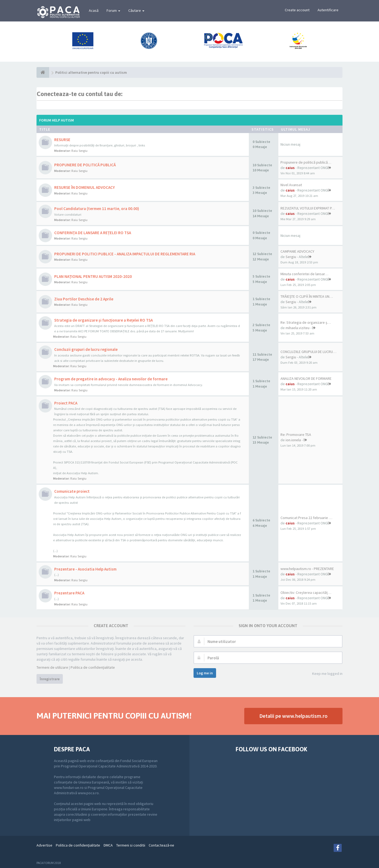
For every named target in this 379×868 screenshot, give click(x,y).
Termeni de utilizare (52, 667)
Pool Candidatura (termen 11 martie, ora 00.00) (97, 209)
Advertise (44, 845)
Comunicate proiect (72, 491)
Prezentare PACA (69, 593)
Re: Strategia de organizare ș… (306, 322)
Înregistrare (50, 679)
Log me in (205, 673)
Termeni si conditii (131, 845)
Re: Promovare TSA (296, 435)
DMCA (108, 845)
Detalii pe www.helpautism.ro (293, 716)
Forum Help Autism (57, 120)
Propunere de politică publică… (306, 162)
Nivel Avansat (291, 185)
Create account (297, 10)
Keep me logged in (324, 674)
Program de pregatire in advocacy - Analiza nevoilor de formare (111, 379)
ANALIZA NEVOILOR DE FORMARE (306, 378)
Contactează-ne (161, 845)
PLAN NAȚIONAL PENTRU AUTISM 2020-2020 (93, 276)
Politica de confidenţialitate (93, 667)
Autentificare (328, 10)
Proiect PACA (66, 403)
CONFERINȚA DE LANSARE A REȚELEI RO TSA (93, 233)
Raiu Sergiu (79, 151)
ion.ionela (293, 440)
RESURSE (62, 140)
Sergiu (291, 257)
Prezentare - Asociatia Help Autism (85, 569)
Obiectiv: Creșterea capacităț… (306, 593)
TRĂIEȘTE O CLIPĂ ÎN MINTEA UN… (307, 296)
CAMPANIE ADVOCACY (297, 251)
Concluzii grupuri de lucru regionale (86, 349)
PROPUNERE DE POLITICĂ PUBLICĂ (85, 165)
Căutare (136, 10)
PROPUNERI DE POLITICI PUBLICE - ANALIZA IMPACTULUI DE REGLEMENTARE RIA (125, 254)
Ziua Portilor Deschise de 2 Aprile (84, 299)
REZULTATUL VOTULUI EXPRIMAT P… (308, 208)
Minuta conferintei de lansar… (304, 274)
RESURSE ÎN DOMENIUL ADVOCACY (85, 187)
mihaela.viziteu (298, 328)
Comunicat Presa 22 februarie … (306, 518)
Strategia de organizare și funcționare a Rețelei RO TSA (103, 320)
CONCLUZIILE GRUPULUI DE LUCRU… (308, 352)
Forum (113, 10)
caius (290, 168)
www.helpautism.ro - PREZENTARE (307, 569)
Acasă (94, 10)
